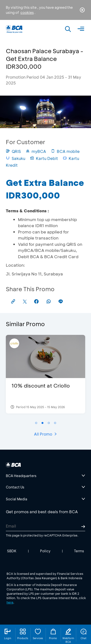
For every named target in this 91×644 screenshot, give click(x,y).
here (10, 602)
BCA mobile (65, 151)
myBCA (36, 151)
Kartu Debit (44, 158)
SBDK (12, 551)
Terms (79, 551)
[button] (36, 423)
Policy (45, 551)
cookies (27, 12)
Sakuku (16, 158)
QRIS (13, 151)
